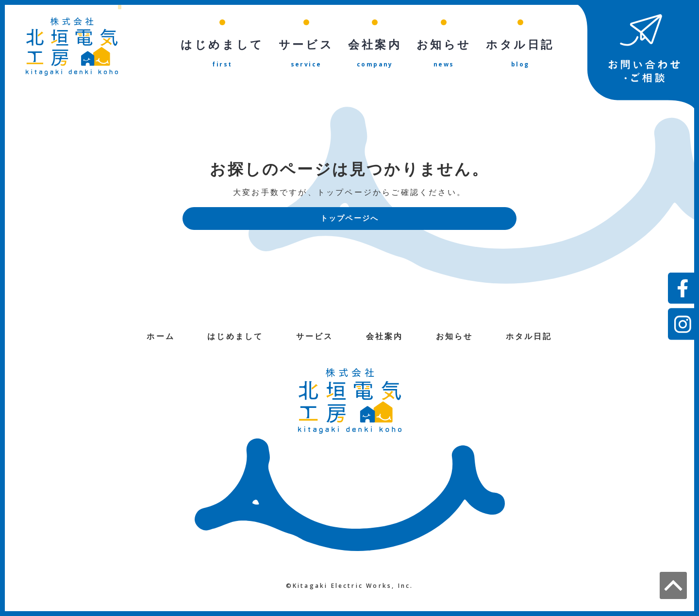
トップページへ (349, 219)
